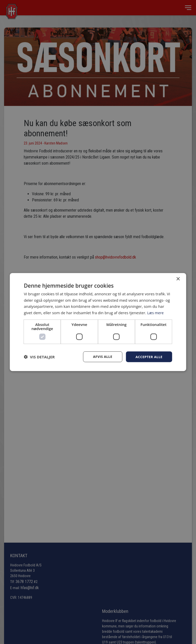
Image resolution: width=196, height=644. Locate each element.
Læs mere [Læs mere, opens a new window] (156, 312)
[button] (39, 357)
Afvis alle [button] (101, 356)
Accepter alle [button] (148, 356)
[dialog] (98, 322)
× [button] (178, 279)
